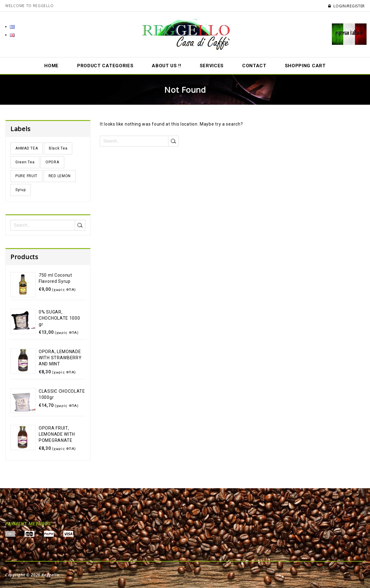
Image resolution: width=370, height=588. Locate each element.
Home (51, 66)
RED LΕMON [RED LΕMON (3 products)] (60, 176)
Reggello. (51, 575)
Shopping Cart (305, 66)
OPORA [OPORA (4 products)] (52, 162)
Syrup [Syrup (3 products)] (21, 190)
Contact (254, 66)
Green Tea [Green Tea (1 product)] (25, 162)
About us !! (167, 66)
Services (212, 66)
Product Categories (105, 66)
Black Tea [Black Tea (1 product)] (58, 148)
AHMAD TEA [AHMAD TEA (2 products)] (27, 148)
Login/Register (346, 6)
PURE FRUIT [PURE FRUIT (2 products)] (26, 176)
